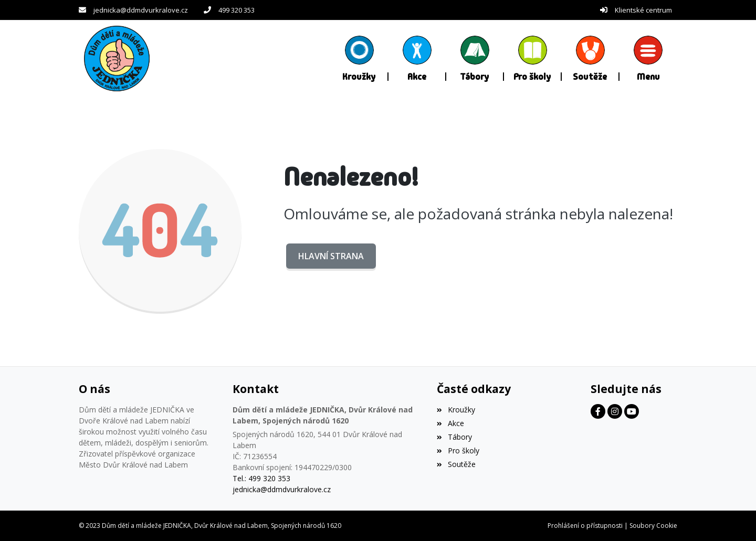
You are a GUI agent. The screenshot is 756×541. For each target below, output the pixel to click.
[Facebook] (598, 411)
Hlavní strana (331, 256)
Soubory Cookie (653, 526)
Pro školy (458, 450)
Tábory (454, 437)
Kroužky (456, 410)
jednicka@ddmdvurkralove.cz (141, 10)
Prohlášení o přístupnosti (585, 526)
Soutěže (456, 464)
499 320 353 (237, 10)
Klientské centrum (643, 10)
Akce (450, 423)
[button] (648, 58)
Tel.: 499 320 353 (261, 478)
